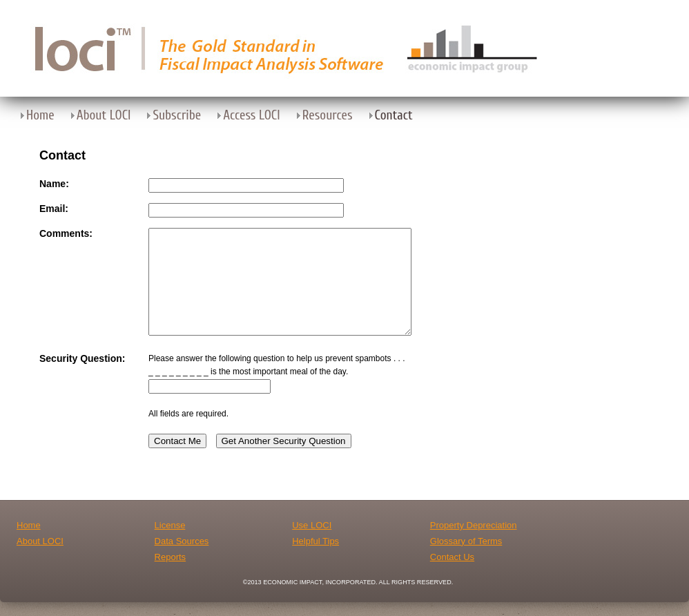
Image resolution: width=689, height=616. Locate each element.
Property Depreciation (474, 525)
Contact (394, 115)
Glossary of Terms (466, 541)
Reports (171, 557)
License (170, 525)
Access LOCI (251, 115)
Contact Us (452, 557)
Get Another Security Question (284, 441)
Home (40, 115)
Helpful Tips (316, 541)
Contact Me (177, 441)
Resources (328, 115)
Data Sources (182, 541)
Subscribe (177, 115)
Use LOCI (312, 525)
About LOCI (104, 115)
